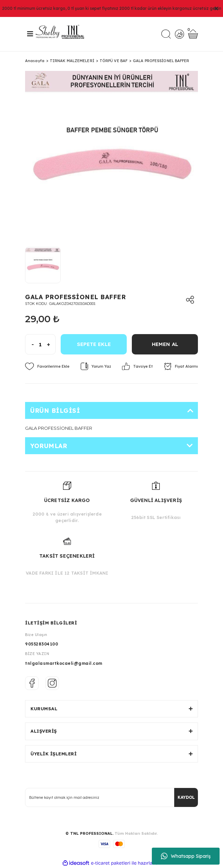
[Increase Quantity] (51, 344)
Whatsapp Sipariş (186, 856)
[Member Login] (179, 34)
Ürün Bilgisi (55, 411)
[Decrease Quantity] (30, 344)
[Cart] (193, 34)
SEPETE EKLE (94, 344)
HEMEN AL (165, 344)
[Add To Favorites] (47, 366)
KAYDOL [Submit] (186, 797)
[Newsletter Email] (111, 797)
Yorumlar (49, 446)
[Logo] (62, 34)
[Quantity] (40, 344)
